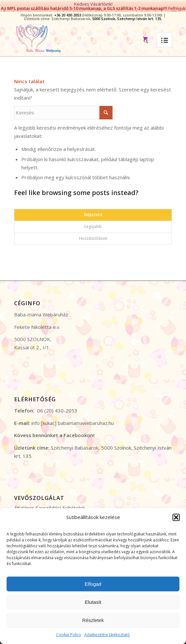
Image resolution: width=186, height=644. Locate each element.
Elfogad (93, 584)
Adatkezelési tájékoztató (107, 635)
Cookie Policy (69, 635)
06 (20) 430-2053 (57, 406)
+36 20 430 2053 (68, 11)
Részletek (93, 620)
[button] (176, 517)
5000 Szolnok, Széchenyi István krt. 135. (127, 14)
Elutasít (93, 602)
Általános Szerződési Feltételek (50, 504)
